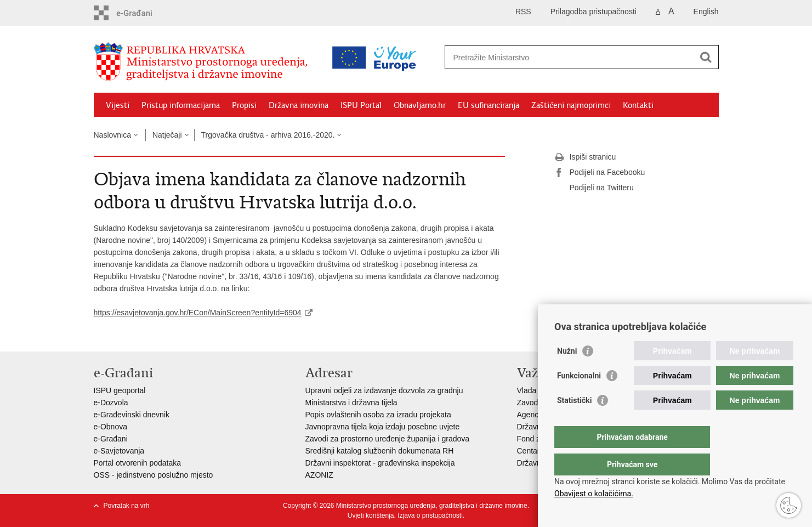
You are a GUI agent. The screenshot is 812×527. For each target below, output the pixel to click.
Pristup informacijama (181, 105)
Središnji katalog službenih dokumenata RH (380, 451)
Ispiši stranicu (585, 157)
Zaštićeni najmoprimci (571, 105)
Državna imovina (299, 105)
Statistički (574, 422)
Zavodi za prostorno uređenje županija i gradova (388, 439)
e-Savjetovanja (119, 451)
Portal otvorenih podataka (138, 463)
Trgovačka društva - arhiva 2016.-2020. (268, 135)
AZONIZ (319, 475)
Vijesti (118, 105)
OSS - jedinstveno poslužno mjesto (154, 475)
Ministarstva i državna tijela (351, 403)
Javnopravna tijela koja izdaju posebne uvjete (383, 427)
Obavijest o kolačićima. (594, 494)
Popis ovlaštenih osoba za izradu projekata (378, 415)
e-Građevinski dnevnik (132, 415)
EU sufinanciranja (489, 105)
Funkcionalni (579, 398)
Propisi (244, 105)
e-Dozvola (111, 403)
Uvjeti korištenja (371, 515)
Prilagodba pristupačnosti (594, 12)
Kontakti (638, 105)
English (706, 12)
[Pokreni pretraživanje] (706, 57)
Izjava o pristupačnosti (430, 515)
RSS (523, 12)
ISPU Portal (361, 105)
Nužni (567, 373)
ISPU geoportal (120, 390)
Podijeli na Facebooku (600, 173)
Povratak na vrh (127, 506)
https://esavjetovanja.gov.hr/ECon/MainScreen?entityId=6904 (198, 313)
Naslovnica (112, 135)
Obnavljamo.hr (420, 105)
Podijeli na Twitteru (594, 188)
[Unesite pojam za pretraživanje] (534, 57)
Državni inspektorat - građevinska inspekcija (380, 463)
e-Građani (111, 439)
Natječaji (167, 135)
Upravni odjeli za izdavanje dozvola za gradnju (384, 390)
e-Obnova (110, 427)
